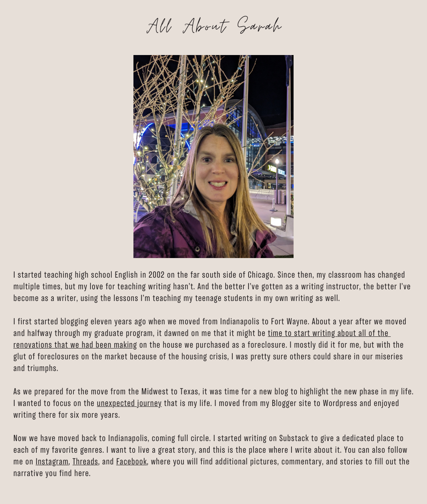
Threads (85, 462)
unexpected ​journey (129, 404)
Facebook (132, 462)
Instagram (52, 462)
